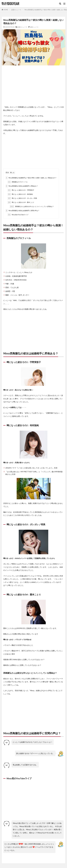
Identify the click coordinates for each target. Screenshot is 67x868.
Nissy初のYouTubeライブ (18, 215)
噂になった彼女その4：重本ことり (21, 202)
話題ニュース (34, 27)
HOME (6, 10)
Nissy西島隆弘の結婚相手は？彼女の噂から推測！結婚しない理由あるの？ (31, 178)
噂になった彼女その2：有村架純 (20, 194)
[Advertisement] (33, 85)
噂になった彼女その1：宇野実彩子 (21, 190)
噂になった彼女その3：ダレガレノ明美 (22, 198)
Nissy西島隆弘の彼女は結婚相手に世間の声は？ (22, 211)
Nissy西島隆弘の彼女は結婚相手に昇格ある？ (22, 186)
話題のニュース (16, 10)
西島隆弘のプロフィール (18, 182)
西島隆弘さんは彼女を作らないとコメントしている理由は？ (32, 207)
